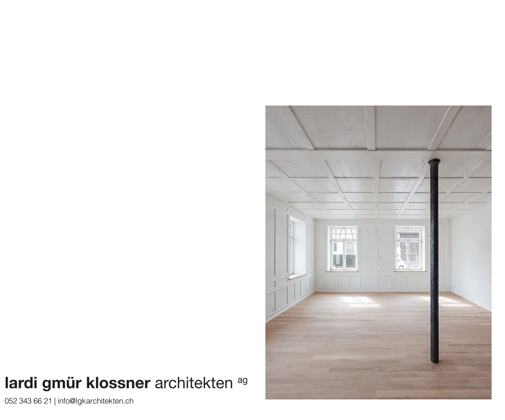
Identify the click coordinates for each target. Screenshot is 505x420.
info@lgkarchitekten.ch (96, 401)
